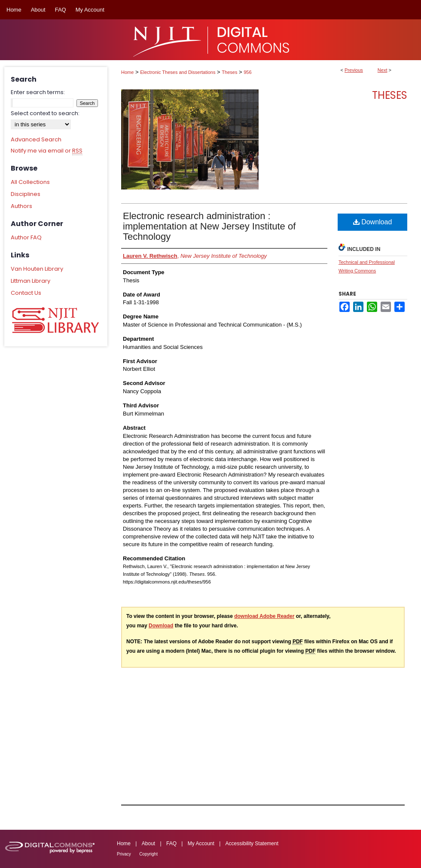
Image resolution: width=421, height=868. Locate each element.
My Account (201, 844)
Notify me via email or (47, 151)
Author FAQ (26, 237)
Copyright (148, 854)
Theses (229, 72)
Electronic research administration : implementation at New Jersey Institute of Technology (209, 226)
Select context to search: (45, 113)
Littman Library (31, 281)
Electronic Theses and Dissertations (178, 72)
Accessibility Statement (252, 844)
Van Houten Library (37, 269)
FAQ (171, 844)
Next (383, 70)
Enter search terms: (38, 92)
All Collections (30, 182)
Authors (21, 206)
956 (247, 72)
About (148, 844)
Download (373, 222)
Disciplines (26, 194)
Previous (354, 70)
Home (127, 72)
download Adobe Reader (264, 616)
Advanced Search (36, 139)
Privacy (124, 854)
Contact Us (26, 293)
